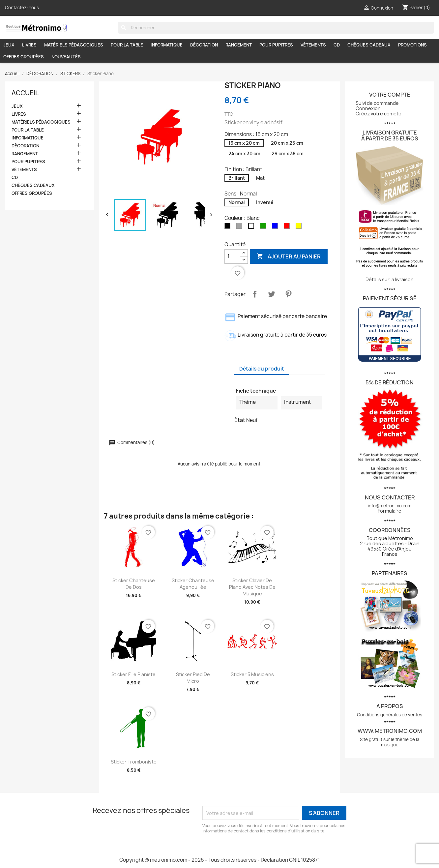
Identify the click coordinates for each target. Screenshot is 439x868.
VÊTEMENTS (313, 45)
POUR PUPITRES (276, 45)
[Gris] (241, 227)
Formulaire (390, 511)
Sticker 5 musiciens (252, 674)
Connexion (368, 108)
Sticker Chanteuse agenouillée (193, 584)
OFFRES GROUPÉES (24, 57)
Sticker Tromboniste (134, 762)
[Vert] (264, 227)
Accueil (25, 93)
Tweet (272, 294)
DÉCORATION (204, 45)
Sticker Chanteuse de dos (134, 584)
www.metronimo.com (390, 731)
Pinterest (288, 294)
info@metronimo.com (390, 506)
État (240, 420)
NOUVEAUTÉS (66, 57)
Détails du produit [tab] (262, 369)
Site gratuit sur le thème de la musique (390, 742)
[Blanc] (252, 227)
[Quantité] (232, 256)
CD (337, 45)
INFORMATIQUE (167, 45)
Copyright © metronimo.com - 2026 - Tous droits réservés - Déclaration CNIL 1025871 (219, 860)
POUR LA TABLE (127, 45)
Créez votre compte (379, 114)
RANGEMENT (239, 45)
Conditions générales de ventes (390, 715)
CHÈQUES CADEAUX (369, 45)
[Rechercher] (276, 28)
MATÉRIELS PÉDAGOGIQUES (74, 45)
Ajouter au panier (289, 256)
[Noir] (229, 227)
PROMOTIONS (412, 45)
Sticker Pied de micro (193, 678)
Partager (255, 294)
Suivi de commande (377, 103)
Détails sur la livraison (390, 279)
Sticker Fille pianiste (133, 674)
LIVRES (29, 45)
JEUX (9, 45)
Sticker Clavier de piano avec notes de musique (252, 587)
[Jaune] (300, 227)
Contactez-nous (22, 8)
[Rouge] (288, 227)
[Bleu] (276, 227)
